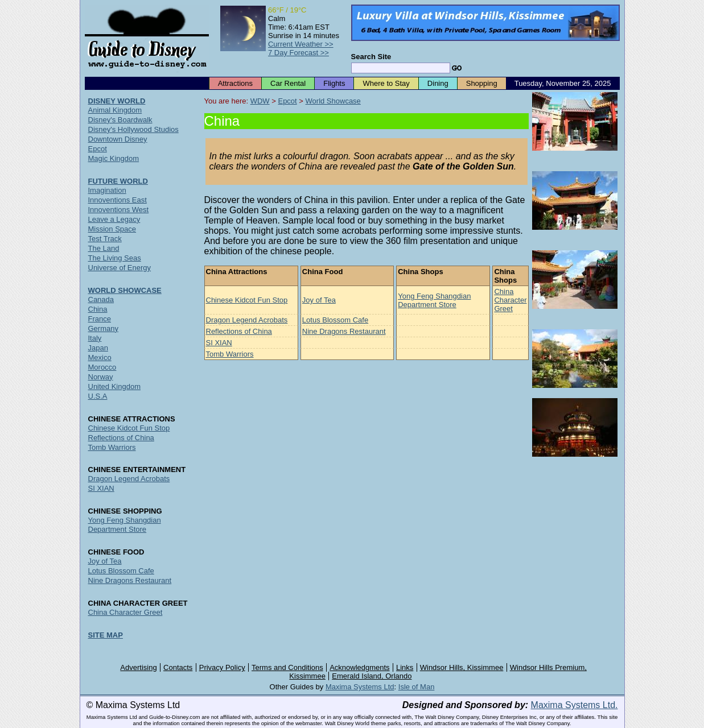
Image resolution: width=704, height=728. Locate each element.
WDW (260, 101)
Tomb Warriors (230, 354)
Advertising (138, 667)
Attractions (235, 83)
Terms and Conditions (287, 667)
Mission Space (112, 229)
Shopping (482, 83)
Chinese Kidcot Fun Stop (247, 300)
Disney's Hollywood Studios (133, 129)
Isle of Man (417, 687)
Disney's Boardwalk (120, 120)
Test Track (105, 239)
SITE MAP (106, 635)
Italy (95, 338)
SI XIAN (219, 343)
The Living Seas (115, 258)
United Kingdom (115, 386)
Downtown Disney (118, 139)
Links (405, 667)
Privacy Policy (222, 667)
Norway (101, 377)
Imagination (107, 190)
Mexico (100, 357)
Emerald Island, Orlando (372, 676)
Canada (101, 299)
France (100, 319)
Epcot (287, 101)
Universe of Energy (120, 268)
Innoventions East (118, 200)
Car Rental (288, 83)
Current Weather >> (301, 44)
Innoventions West (119, 210)
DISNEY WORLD (117, 101)
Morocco (102, 367)
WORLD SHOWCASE (125, 290)
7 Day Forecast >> (299, 53)
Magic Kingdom (114, 158)
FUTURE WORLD (118, 181)
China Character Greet (510, 300)
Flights (334, 83)
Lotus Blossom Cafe (335, 320)
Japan (98, 348)
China (98, 309)
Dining (438, 83)
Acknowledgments (360, 667)
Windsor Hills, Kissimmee (462, 667)
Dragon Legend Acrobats (247, 320)
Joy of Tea (319, 300)
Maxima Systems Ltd (360, 687)
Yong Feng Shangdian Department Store (434, 300)
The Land (104, 248)
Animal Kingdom (115, 110)
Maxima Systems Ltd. (575, 705)
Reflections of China (239, 331)
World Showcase (333, 101)
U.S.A (98, 396)
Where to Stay (386, 83)
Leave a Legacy (114, 219)
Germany (103, 328)
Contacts (178, 667)
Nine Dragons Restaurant (344, 331)
